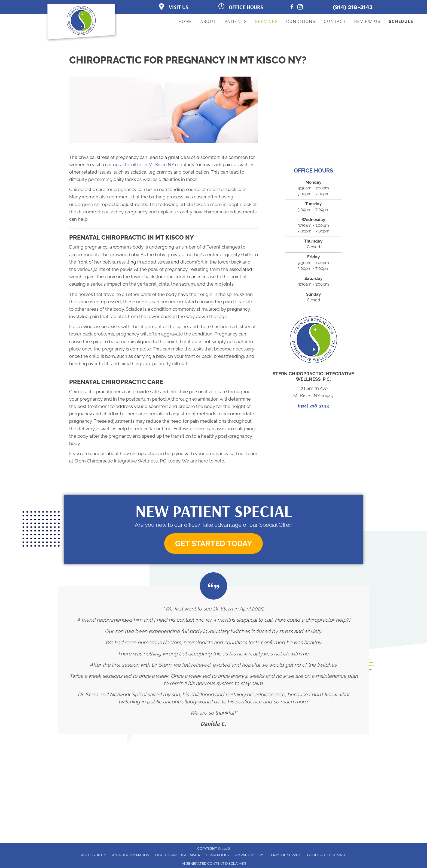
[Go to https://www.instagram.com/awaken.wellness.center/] (300, 8)
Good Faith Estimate (327, 855)
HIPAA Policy (218, 855)
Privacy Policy (249, 855)
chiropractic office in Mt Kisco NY (140, 165)
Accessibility (94, 855)
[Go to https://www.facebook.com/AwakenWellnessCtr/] (292, 8)
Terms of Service (285, 855)
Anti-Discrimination (131, 855)
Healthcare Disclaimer (178, 855)
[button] (213, 544)
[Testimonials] (213, 660)
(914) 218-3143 (353, 7)
